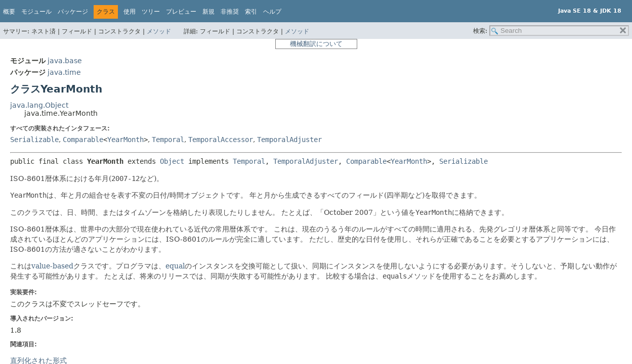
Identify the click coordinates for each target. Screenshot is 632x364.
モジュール (36, 12)
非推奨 (230, 12)
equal (175, 266)
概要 (9, 12)
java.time (64, 72)
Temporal (168, 140)
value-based (52, 266)
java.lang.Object (39, 105)
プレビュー (181, 12)
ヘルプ (272, 12)
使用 (130, 12)
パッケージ (73, 12)
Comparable (83, 140)
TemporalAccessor (221, 140)
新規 (208, 12)
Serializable (34, 140)
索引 (251, 12)
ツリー (151, 12)
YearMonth (125, 140)
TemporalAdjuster (289, 140)
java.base (65, 61)
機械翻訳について (316, 44)
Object (172, 161)
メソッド (159, 31)
